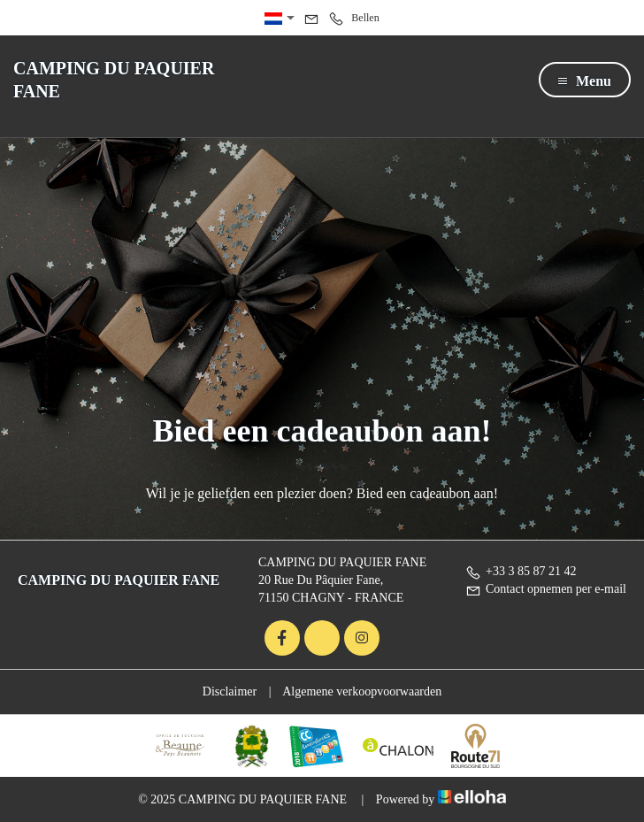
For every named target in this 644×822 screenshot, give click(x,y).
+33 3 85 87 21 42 (521, 571)
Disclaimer (230, 691)
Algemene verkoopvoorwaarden (362, 691)
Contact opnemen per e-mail (546, 589)
